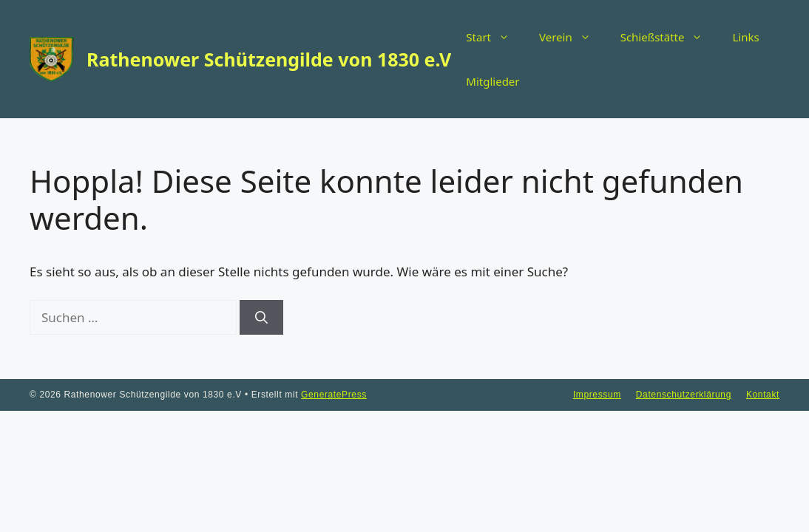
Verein (572, 37)
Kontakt (763, 395)
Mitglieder (492, 81)
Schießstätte (669, 37)
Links (745, 37)
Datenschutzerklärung (684, 395)
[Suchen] (261, 318)
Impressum (597, 395)
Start (495, 37)
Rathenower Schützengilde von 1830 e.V (269, 59)
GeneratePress (334, 395)
